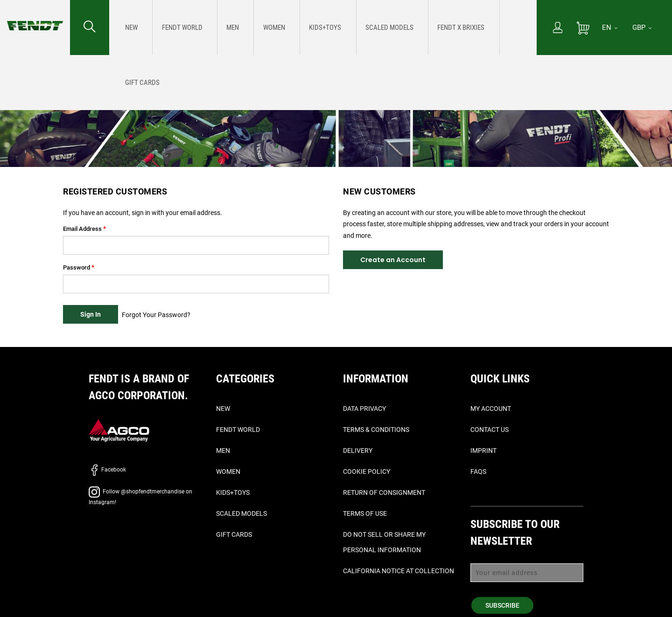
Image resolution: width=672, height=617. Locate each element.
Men (223, 451)
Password (77, 267)
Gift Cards (234, 534)
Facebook (107, 470)
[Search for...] (90, 28)
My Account (491, 409)
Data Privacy (364, 409)
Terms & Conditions (376, 430)
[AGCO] (119, 430)
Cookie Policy (367, 471)
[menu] (323, 28)
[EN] (610, 28)
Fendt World (238, 430)
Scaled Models (241, 513)
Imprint (483, 451)
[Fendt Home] (35, 16)
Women (228, 471)
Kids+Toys (233, 492)
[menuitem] (129, 28)
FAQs (478, 471)
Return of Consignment (384, 492)
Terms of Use (365, 513)
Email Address (82, 229)
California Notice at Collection (399, 571)
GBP (642, 28)
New (223, 409)
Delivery (358, 451)
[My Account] (558, 28)
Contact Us (490, 430)
